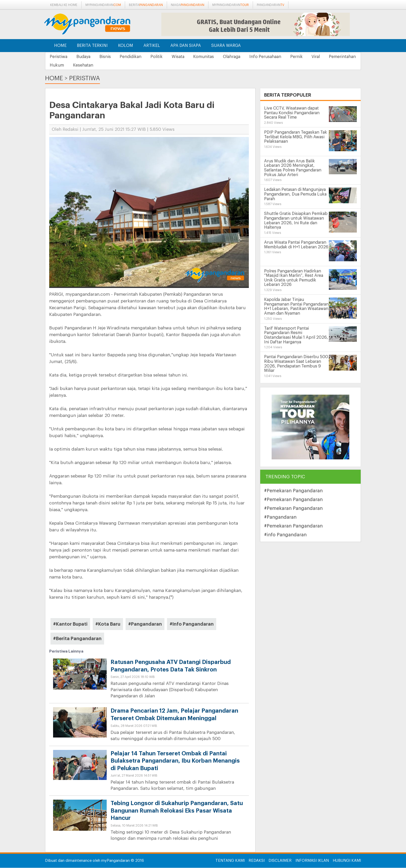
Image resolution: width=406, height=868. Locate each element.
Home (60, 46)
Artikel (152, 46)
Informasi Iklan (312, 861)
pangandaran (271, 5)
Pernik (312, 57)
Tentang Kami (230, 861)
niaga (188, 5)
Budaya (86, 57)
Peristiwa (59, 57)
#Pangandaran (145, 624)
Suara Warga (226, 46)
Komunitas (214, 57)
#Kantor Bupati (70, 624)
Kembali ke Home (64, 5)
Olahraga (244, 57)
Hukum (95, 66)
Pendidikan (136, 57)
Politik (164, 57)
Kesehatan (123, 66)
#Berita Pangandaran (77, 639)
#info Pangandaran (285, 535)
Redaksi (257, 861)
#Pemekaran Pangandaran (293, 491)
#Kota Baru (108, 624)
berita (146, 5)
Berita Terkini (92, 46)
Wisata (187, 57)
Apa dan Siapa (186, 46)
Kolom (126, 46)
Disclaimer (280, 861)
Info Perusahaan (279, 57)
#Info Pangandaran (192, 624)
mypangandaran (103, 5)
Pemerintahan (64, 66)
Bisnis (109, 57)
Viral (333, 57)
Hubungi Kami (347, 861)
